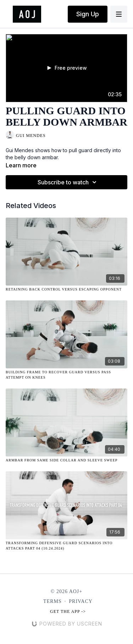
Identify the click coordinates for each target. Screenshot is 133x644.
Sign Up (88, 14)
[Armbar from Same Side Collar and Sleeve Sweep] (66, 460)
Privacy (81, 601)
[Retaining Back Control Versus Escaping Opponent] (66, 289)
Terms (52, 601)
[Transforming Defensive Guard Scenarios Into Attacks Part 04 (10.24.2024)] (66, 546)
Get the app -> (68, 611)
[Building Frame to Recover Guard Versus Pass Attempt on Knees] (66, 375)
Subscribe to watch (68, 182)
